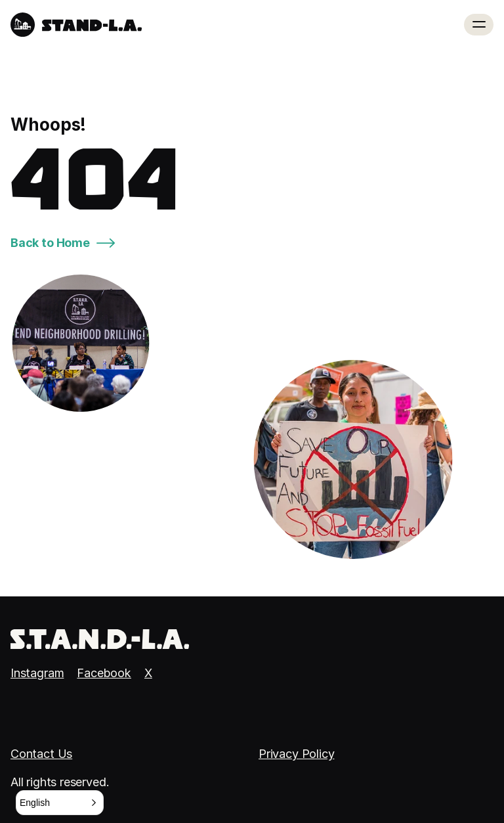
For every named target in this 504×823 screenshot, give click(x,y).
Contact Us (41, 754)
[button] (60, 803)
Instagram (37, 673)
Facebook (104, 673)
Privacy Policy (296, 754)
